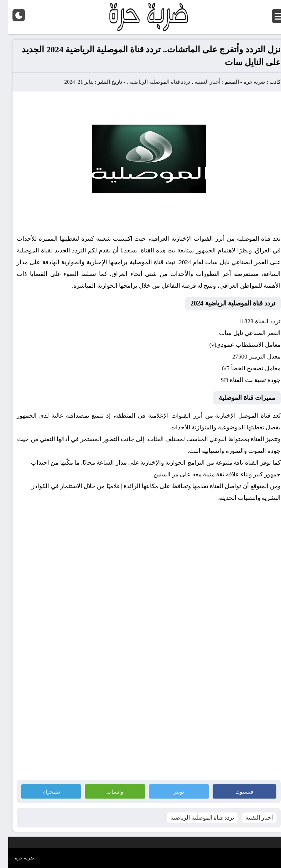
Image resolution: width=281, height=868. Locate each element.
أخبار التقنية (199, 82)
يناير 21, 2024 (71, 82)
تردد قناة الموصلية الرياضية (152, 82)
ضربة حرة (246, 82)
